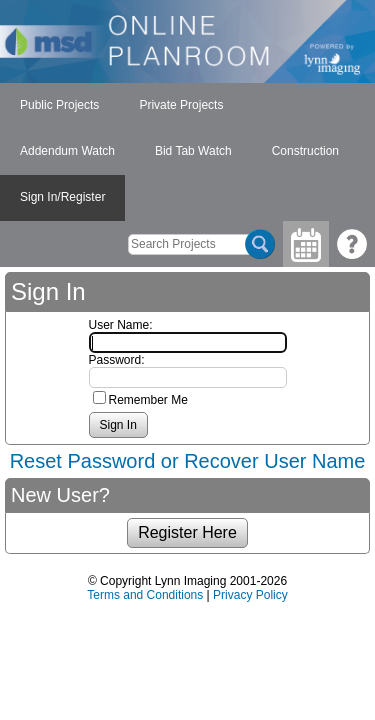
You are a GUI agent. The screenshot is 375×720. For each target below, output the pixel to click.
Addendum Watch (67, 151)
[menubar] (187, 152)
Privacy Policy (250, 595)
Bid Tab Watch (193, 151)
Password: (117, 360)
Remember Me (148, 400)
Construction (305, 151)
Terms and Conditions (145, 595)
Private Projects (181, 105)
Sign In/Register (62, 197)
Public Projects (59, 105)
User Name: (121, 325)
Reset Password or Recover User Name (188, 461)
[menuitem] (59, 106)
